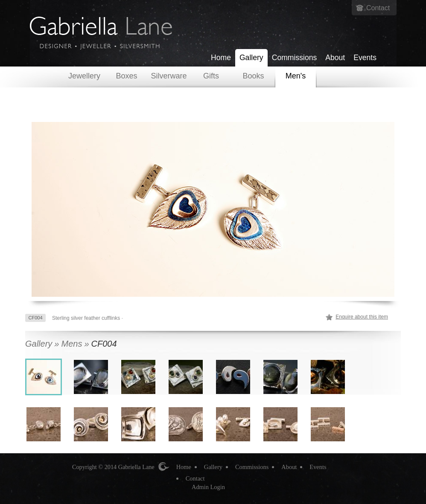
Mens (71, 344)
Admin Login (208, 487)
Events (365, 58)
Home (221, 58)
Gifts (211, 76)
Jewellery (84, 76)
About (335, 58)
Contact (378, 8)
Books (253, 76)
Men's (296, 76)
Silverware (169, 76)
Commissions (295, 58)
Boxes (126, 76)
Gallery (251, 58)
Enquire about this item (362, 317)
